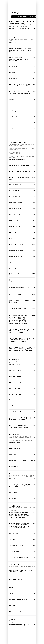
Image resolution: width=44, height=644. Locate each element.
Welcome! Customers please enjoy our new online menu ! (27, 17)
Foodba (24, 631)
